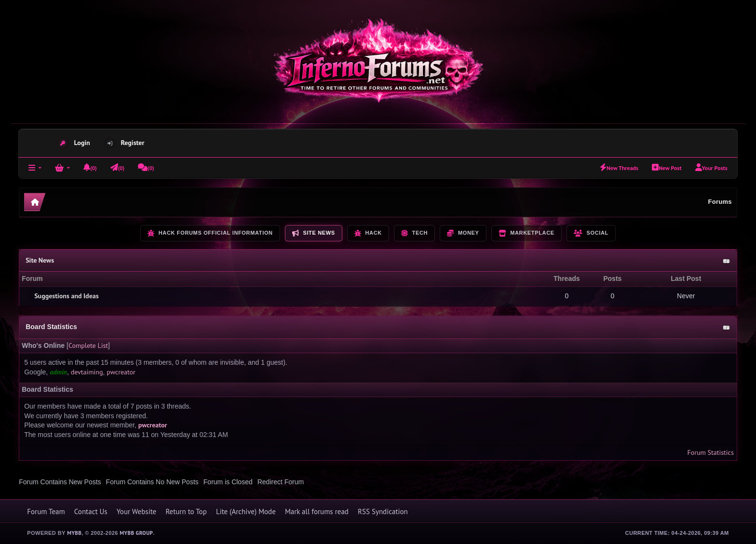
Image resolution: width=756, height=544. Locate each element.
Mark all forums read (317, 511)
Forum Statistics (710, 452)
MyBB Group (136, 533)
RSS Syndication (383, 511)
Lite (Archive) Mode (246, 511)
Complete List (88, 345)
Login (82, 143)
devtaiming (87, 372)
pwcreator (121, 372)
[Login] (62, 168)
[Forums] (35, 168)
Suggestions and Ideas (66, 296)
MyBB (74, 533)
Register (133, 143)
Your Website (136, 511)
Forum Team (46, 511)
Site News (40, 260)
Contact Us (91, 511)
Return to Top (186, 511)
